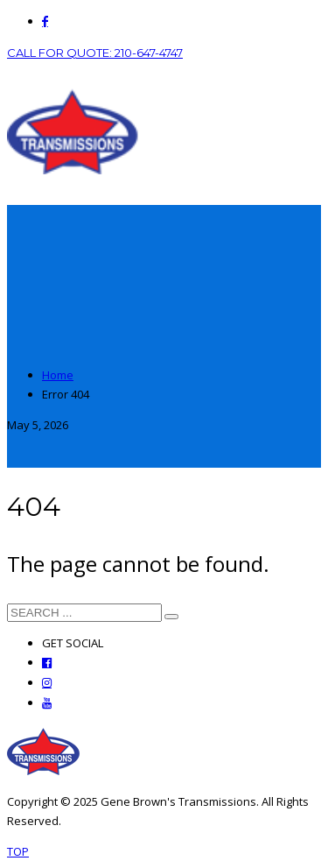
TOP (18, 851)
